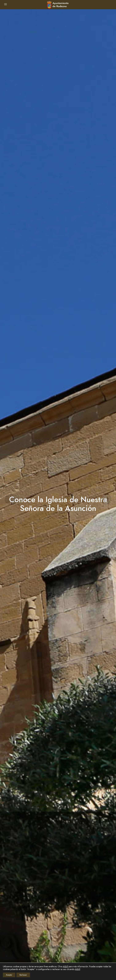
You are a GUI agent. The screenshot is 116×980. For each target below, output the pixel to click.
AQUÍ (65, 966)
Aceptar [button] (9, 975)
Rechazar (23, 975)
